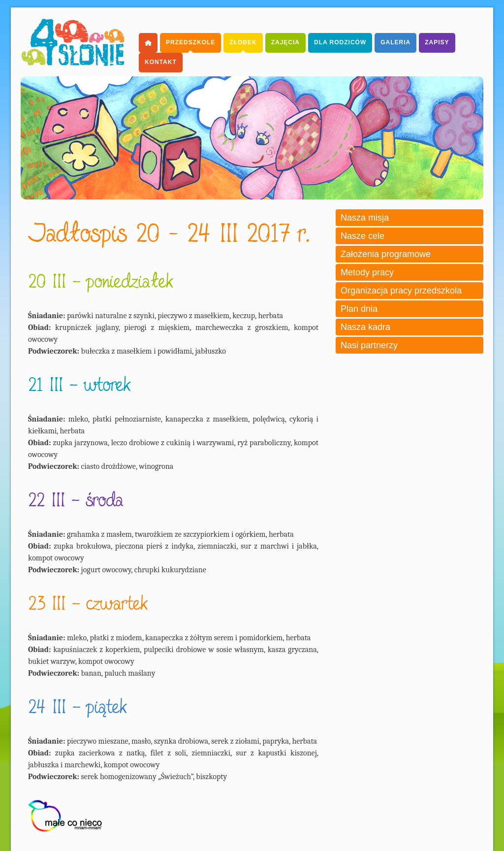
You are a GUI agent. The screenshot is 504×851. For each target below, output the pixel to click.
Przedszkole (190, 42)
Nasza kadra (365, 327)
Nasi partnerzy (369, 345)
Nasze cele (362, 236)
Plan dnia (359, 309)
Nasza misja (365, 218)
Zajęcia (285, 42)
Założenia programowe (386, 254)
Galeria (395, 42)
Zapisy (437, 42)
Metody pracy (367, 272)
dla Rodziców (340, 42)
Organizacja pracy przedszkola (401, 291)
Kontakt (161, 62)
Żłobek (243, 42)
